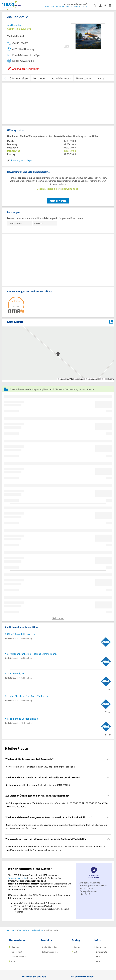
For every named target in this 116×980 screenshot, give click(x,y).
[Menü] (111, 6)
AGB (98, 957)
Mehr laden (58, 618)
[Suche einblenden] (96, 6)
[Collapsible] (108, 759)
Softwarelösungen (50, 952)
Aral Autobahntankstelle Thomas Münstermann (31, 654)
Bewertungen (84, 78)
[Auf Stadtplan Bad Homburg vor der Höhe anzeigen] (111, 322)
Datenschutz (101, 952)
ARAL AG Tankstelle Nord (19, 634)
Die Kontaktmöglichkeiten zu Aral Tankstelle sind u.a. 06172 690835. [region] (38, 785)
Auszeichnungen (61, 78)
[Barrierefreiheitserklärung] (106, 6)
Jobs (13, 961)
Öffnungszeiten (19, 78)
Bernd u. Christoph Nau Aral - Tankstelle (27, 696)
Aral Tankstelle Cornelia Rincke (22, 719)
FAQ (75, 952)
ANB (98, 961)
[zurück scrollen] (5, 78)
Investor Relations (19, 957)
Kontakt (77, 947)
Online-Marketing (49, 947)
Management (16, 952)
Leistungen (40, 78)
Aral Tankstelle (13, 673)
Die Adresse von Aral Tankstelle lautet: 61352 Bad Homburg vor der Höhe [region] (40, 767)
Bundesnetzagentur (17, 878)
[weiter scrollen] (111, 78)
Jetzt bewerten (58, 201)
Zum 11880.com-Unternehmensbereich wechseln (66, 6)
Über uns (15, 947)
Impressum (101, 947)
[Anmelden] (101, 6)
